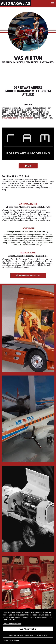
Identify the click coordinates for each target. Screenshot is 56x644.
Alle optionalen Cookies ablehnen (28, 635)
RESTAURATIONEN (28, 253)
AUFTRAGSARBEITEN (28, 204)
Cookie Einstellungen (11, 640)
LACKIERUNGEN (28, 228)
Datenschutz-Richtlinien (12, 624)
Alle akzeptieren (28, 629)
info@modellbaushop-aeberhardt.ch (18, 118)
